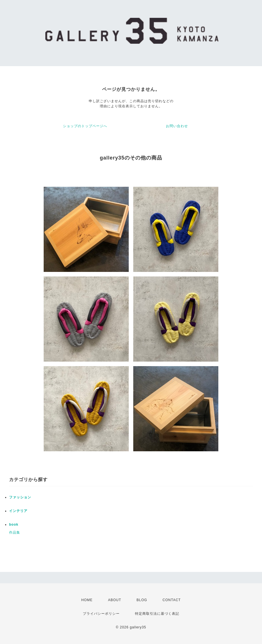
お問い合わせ (177, 126)
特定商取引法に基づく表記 (157, 614)
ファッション (20, 497)
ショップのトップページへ (85, 126)
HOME (87, 600)
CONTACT (172, 600)
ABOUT (115, 600)
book (14, 525)
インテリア (18, 511)
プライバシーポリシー (101, 614)
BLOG (142, 600)
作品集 (15, 532)
